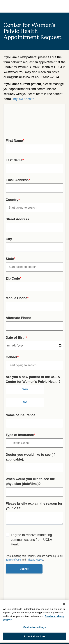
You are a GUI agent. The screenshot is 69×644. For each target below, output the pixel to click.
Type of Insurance (20, 435)
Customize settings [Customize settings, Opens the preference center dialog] (35, 627)
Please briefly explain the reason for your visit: (34, 506)
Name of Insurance (21, 415)
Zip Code (13, 279)
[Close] (64, 604)
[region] (34, 621)
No (25, 402)
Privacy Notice (35, 560)
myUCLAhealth (24, 99)
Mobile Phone (17, 298)
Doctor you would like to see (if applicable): (30, 457)
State (10, 259)
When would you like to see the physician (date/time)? (30, 481)
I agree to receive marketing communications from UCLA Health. (31, 540)
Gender (12, 357)
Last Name (15, 160)
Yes (25, 389)
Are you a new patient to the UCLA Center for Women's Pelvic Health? (33, 379)
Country (13, 200)
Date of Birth (16, 338)
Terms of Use (13, 560)
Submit (24, 569)
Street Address (17, 219)
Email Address (18, 180)
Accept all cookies (35, 636)
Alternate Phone (18, 318)
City (9, 239)
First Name (15, 141)
